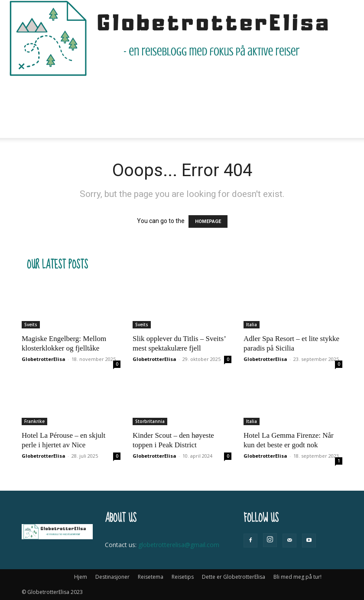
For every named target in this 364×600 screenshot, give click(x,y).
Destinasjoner (94, 92)
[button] (332, 92)
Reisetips (189, 92)
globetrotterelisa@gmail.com (179, 545)
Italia (252, 325)
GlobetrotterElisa (44, 359)
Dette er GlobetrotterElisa (257, 92)
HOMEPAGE (208, 221)
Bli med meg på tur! (76, 123)
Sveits (31, 325)
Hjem (53, 92)
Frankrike (34, 421)
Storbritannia (150, 421)
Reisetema (145, 92)
